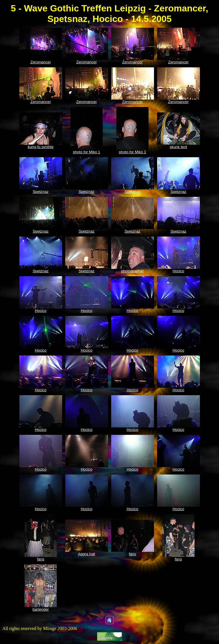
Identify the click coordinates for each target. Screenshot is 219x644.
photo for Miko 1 (87, 152)
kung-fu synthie (40, 147)
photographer (132, 271)
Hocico (178, 271)
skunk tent (178, 147)
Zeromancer (41, 62)
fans (41, 559)
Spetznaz (41, 192)
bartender (41, 609)
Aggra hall (86, 554)
